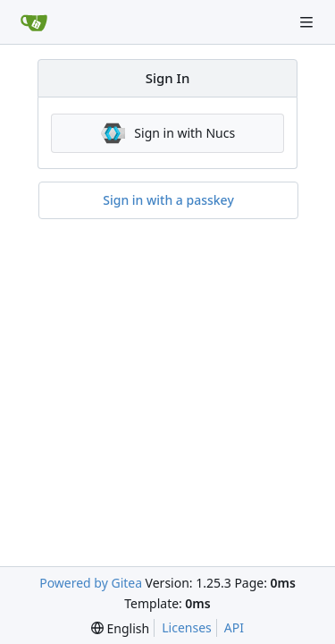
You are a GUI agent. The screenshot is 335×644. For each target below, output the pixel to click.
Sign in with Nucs (167, 133)
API (234, 627)
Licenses (187, 627)
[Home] (34, 22)
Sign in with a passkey (168, 200)
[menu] (120, 628)
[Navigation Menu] (308, 22)
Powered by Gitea (91, 583)
